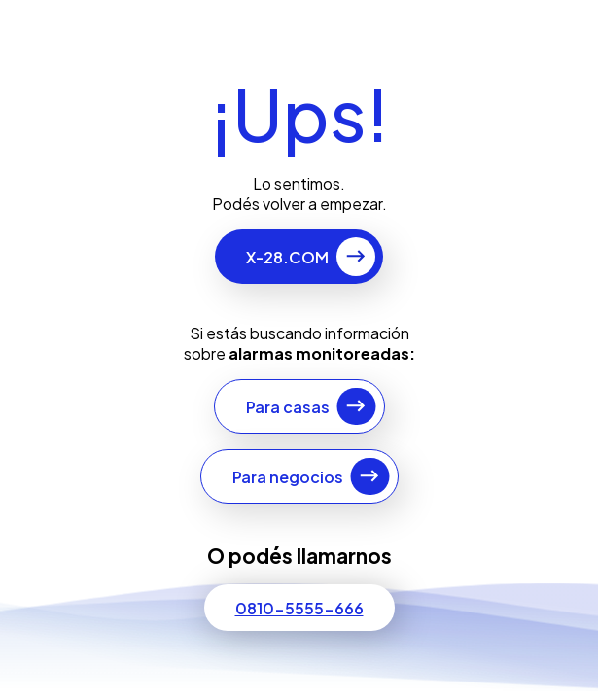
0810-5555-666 (299, 608)
